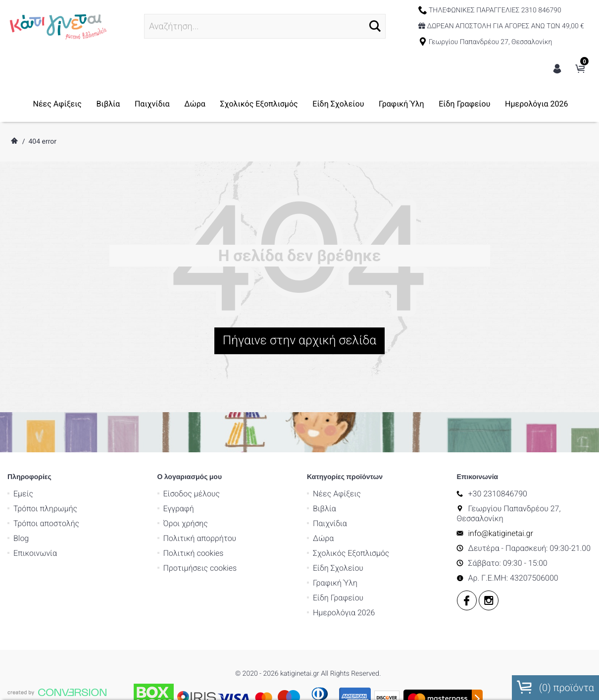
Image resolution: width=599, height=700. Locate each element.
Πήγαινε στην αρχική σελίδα (299, 341)
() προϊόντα (555, 687)
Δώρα (195, 104)
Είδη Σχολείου (338, 104)
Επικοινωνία (35, 504)
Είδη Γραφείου (464, 104)
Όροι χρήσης (186, 474)
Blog (21, 489)
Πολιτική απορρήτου (200, 489)
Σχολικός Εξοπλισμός (259, 104)
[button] (375, 26)
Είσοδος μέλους (192, 444)
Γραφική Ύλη (401, 104)
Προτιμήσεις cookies (200, 518)
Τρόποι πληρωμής (45, 459)
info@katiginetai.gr (501, 484)
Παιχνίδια (152, 104)
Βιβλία (108, 104)
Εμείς (23, 444)
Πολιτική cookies (194, 504)
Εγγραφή (179, 459)
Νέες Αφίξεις (57, 104)
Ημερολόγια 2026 (536, 104)
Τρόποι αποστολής (46, 474)
